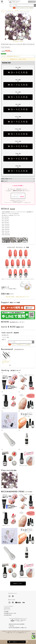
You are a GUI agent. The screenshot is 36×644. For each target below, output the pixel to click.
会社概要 (6, 612)
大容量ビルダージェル (22, 344)
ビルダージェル (19, 8)
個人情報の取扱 (8, 615)
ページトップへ (34, 637)
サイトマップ (7, 610)
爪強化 (32, 8)
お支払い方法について (6, 179)
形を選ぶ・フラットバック (20, 10)
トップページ (3, 10)
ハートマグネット (26, 8)
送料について (4, 181)
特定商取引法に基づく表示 (10, 613)
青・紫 (3, 12)
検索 (35, 5)
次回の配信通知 (32, 2)
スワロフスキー (11, 10)
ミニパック (29, 10)
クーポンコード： (18, 196)
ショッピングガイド (9, 606)
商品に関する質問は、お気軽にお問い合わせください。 (18, 297)
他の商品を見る (5, 335)
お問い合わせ (7, 608)
